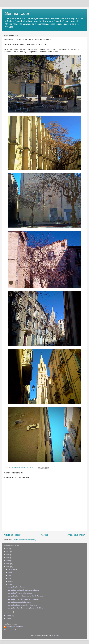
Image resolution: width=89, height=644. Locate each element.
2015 (8, 567)
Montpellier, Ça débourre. (17, 587)
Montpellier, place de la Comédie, (19, 602)
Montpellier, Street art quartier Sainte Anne (22, 605)
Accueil (44, 535)
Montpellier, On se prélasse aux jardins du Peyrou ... (26, 596)
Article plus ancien (76, 535)
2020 (8, 552)
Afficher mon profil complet (13, 630)
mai (10, 578)
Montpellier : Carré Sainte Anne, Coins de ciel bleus (25, 608)
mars (10, 584)
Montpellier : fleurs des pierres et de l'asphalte (24, 599)
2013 (8, 619)
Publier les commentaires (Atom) (25, 540)
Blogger (56, 635)
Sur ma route (17, 13)
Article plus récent (13, 535)
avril (10, 581)
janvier (11, 612)
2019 (8, 555)
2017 (8, 561)
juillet (10, 572)
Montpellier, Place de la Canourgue (20, 593)
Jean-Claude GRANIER (15, 627)
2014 (8, 616)
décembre (12, 569)
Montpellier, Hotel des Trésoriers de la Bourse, (24, 590)
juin (10, 575)
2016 (8, 564)
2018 (8, 558)
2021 (8, 549)
